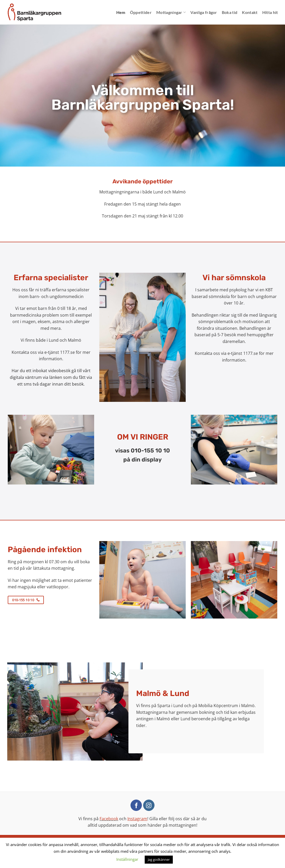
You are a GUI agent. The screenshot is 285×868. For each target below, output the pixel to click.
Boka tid (230, 12)
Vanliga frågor (204, 12)
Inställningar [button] (127, 859)
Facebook (109, 819)
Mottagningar (171, 12)
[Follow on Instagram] (149, 805)
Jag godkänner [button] (159, 859)
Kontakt (250, 12)
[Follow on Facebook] (136, 805)
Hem (121, 12)
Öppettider (141, 12)
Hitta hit (270, 12)
